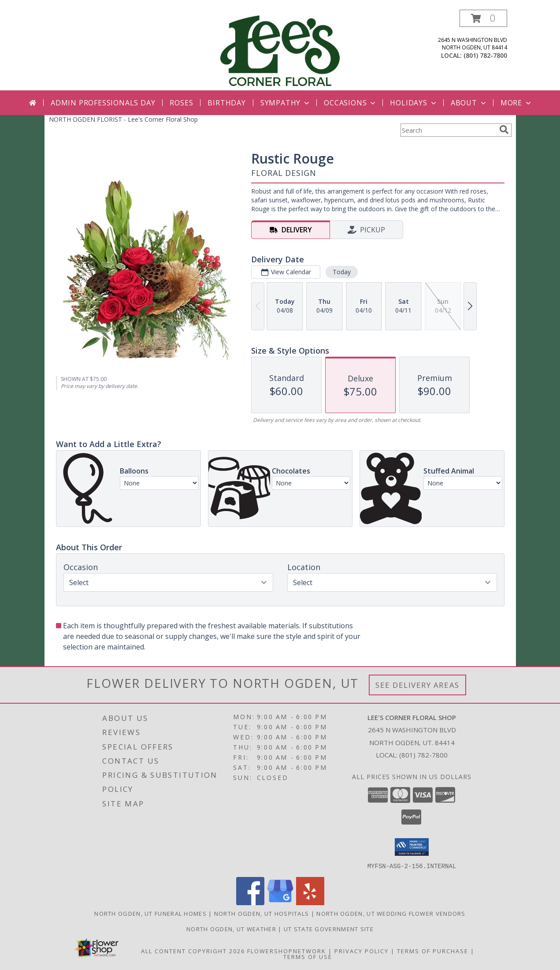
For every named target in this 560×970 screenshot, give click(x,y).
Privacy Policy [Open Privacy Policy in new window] (362, 951)
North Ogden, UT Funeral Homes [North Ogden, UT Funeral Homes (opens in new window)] (150, 913)
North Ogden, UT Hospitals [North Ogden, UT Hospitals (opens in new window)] (262, 913)
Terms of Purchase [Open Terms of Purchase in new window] (433, 951)
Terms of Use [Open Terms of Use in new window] (308, 956)
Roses (181, 103)
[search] (504, 130)
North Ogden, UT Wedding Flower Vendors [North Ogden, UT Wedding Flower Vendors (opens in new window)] (391, 913)
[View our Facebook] (250, 902)
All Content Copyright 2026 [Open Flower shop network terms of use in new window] (193, 951)
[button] (483, 18)
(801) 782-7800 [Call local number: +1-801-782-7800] (485, 55)
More (517, 103)
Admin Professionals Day (103, 103)
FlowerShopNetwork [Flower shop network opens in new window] (287, 951)
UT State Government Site (329, 929)
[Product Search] (448, 130)
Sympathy (286, 103)
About (469, 103)
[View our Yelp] (310, 902)
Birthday (226, 103)
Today (341, 272)
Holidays (414, 103)
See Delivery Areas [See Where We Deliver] (417, 685)
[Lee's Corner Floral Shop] (280, 50)
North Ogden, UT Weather (231, 929)
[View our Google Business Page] (280, 902)
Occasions (350, 103)
